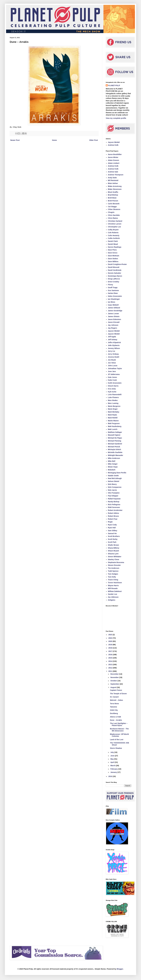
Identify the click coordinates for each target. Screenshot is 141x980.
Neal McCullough (115, 478)
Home (54, 140)
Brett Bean (112, 198)
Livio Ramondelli (115, 395)
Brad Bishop (113, 195)
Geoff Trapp (113, 288)
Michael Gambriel (115, 444)
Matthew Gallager (115, 432)
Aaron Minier (113, 157)
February (114, 769)
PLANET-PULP (114, 85)
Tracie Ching (113, 580)
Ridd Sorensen (114, 507)
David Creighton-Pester (117, 264)
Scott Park (112, 542)
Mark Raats (112, 415)
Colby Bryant (113, 230)
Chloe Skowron (114, 209)
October (114, 681)
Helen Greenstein (115, 296)
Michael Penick (114, 447)
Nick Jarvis (112, 490)
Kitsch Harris (113, 386)
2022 (111, 638)
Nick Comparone (115, 487)
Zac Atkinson (113, 597)
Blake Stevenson (115, 189)
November (115, 677)
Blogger (120, 969)
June (113, 756)
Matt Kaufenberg (115, 426)
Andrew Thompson (116, 175)
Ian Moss (112, 302)
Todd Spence (113, 571)
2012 (111, 668)
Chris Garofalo (114, 215)
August (114, 687)
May (112, 759)
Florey (110, 285)
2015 (111, 658)
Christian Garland (115, 221)
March (113, 766)
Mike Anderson (114, 458)
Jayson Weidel (114, 142)
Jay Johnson (113, 325)
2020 (111, 641)
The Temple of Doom (118, 694)
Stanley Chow (114, 559)
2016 (111, 655)
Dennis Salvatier (115, 273)
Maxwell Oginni (114, 435)
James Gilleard (114, 308)
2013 (111, 665)
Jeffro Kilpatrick (114, 342)
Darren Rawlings (115, 247)
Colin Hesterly (114, 235)
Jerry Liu (112, 351)
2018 (111, 648)
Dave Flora (112, 250)
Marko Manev (113, 421)
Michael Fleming (115, 441)
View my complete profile (116, 118)
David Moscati (114, 267)
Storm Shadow (116, 748)
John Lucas (113, 366)
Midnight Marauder (116, 455)
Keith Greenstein (115, 383)
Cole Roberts (113, 233)
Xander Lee (112, 594)
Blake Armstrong (115, 186)
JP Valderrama (114, 374)
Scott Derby (113, 539)
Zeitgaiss (112, 600)
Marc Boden (113, 400)
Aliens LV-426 (115, 717)
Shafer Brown (113, 545)
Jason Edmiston (115, 319)
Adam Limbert (114, 163)
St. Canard (114, 697)
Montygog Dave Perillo (117, 473)
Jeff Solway (113, 340)
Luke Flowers (113, 397)
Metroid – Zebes (117, 700)
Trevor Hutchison (115, 583)
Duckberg (114, 713)
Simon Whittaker (115, 557)
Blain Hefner (113, 183)
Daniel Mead (113, 244)
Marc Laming (113, 403)
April (113, 762)
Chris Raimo (113, 218)
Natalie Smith (113, 476)
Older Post (94, 140)
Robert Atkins (113, 513)
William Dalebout (115, 591)
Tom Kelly (112, 577)
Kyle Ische (112, 392)
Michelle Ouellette (115, 452)
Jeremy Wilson (114, 348)
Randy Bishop (114, 502)
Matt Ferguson (114, 423)
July (112, 752)
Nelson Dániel (114, 481)
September (115, 684)
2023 (111, 635)
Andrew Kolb (113, 145)
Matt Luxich (113, 429)
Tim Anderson (114, 568)
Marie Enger (113, 409)
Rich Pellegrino (114, 505)
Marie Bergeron (114, 406)
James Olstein (114, 316)
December (115, 674)
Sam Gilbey (113, 531)
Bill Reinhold (113, 180)
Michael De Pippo (115, 438)
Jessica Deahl (114, 357)
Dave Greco (113, 253)
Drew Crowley (114, 282)
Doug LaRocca (114, 279)
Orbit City (114, 710)
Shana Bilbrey (114, 548)
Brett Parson (113, 201)
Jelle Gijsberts (114, 345)
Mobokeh (112, 470)
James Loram (113, 314)
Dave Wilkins (113, 262)
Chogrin (111, 212)
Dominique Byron (115, 276)
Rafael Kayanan (114, 499)
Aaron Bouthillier (115, 154)
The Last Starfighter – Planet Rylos (119, 724)
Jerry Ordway (113, 354)
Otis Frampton (114, 493)
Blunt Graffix (113, 192)
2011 (111, 671)
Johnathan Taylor (115, 368)
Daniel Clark (113, 241)
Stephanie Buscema (116, 562)
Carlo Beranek (114, 204)
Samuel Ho (112, 533)
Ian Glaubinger (114, 299)
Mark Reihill (113, 418)
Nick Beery (112, 484)
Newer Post (15, 140)
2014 (111, 661)
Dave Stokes (113, 259)
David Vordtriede (115, 270)
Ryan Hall (112, 528)
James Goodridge (115, 311)
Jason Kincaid (114, 322)
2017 (111, 651)
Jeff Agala (112, 337)
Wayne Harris (113, 585)
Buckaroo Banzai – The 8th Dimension (119, 730)
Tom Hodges (113, 574)
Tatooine (113, 707)
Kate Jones (112, 377)
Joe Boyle (112, 360)
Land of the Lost (117, 740)
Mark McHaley (114, 412)
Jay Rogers (112, 328)
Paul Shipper (113, 496)
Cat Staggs (112, 207)
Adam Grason (114, 160)
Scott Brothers (114, 536)
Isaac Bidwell (113, 305)
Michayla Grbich (115, 449)
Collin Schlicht (114, 238)
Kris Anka (112, 389)
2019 (111, 645)
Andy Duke (112, 178)
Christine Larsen (115, 224)
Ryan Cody (112, 525)
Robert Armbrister (115, 510)
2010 (111, 776)
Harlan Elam (113, 293)
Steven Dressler (114, 565)
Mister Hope (113, 467)
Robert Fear (113, 519)
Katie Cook (112, 380)
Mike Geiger (113, 464)
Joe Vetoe (112, 363)
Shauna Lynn (113, 554)
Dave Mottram (114, 256)
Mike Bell (112, 461)
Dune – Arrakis (116, 720)
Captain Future (116, 690)
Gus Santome (113, 290)
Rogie (110, 522)
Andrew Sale (113, 172)
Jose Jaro (112, 371)
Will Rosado (113, 588)
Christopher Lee (114, 227)
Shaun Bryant (113, 551)
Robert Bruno (113, 516)
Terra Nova (114, 704)
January (114, 772)
